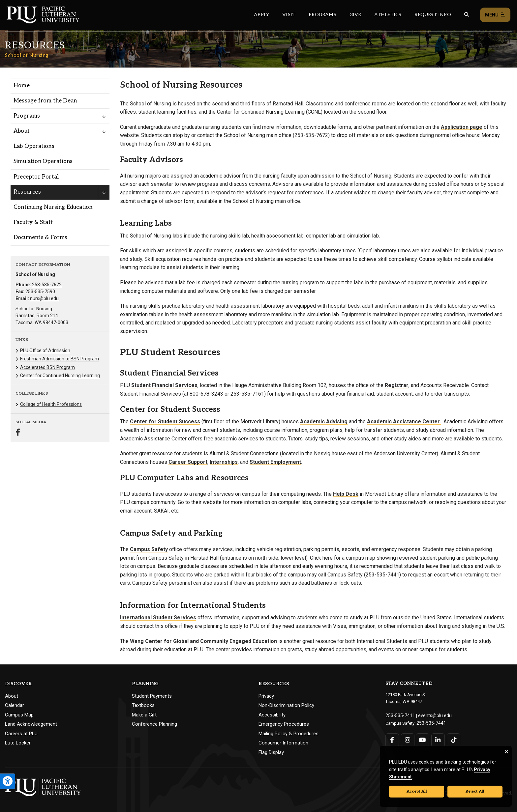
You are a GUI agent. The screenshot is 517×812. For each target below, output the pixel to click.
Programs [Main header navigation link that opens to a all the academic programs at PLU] (322, 15)
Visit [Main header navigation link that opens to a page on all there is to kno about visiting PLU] (289, 15)
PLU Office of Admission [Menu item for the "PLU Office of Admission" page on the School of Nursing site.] (45, 350)
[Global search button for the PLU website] (467, 15)
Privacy (266, 696)
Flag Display (271, 752)
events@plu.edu (429, 715)
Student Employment (275, 462)
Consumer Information (283, 743)
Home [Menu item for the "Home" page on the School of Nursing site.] (22, 86)
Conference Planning (154, 724)
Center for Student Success (165, 421)
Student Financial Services (164, 385)
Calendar (15, 705)
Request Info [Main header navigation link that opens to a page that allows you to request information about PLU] (433, 15)
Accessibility (272, 715)
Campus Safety (149, 549)
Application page (462, 127)
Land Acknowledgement (31, 724)
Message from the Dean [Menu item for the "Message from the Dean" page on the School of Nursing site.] (45, 101)
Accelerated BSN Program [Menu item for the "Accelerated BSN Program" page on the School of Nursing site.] (47, 367)
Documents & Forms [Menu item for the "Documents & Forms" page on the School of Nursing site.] (40, 238)
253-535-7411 (398, 715)
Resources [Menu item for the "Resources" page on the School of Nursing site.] (27, 192)
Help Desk (346, 494)
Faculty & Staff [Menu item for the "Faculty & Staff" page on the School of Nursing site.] (33, 222)
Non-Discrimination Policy (286, 705)
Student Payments (152, 696)
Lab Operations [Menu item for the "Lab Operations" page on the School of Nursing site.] (34, 146)
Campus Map (19, 715)
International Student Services (158, 617)
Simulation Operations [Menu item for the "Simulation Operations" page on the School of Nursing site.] (43, 161)
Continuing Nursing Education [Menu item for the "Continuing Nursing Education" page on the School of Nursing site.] (53, 207)
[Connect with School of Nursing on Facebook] (18, 433)
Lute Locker (18, 743)
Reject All (475, 791)
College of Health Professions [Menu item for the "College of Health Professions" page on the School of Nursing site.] (51, 404)
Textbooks (143, 705)
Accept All (417, 791)
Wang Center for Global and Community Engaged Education (203, 641)
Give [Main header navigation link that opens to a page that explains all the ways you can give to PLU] (355, 15)
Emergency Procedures (284, 724)
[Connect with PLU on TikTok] (452, 739)
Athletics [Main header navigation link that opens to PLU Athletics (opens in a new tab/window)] (388, 15)
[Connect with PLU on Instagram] (407, 739)
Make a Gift (144, 715)
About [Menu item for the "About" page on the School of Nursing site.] (22, 131)
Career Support (188, 462)
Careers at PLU (21, 734)
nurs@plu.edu (44, 298)
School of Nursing (27, 55)
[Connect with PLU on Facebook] (392, 739)
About (12, 696)
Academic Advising (324, 421)
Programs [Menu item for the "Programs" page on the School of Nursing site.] (27, 116)
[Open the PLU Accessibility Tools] (8, 781)
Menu (495, 15)
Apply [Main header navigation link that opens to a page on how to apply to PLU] (261, 15)
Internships (224, 462)
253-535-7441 (429, 722)
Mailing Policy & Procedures (289, 734)
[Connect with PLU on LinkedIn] (437, 739)
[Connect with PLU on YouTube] (422, 739)
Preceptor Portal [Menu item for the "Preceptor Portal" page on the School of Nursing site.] (36, 177)
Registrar (397, 385)
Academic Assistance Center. (404, 421)
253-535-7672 (47, 285)
